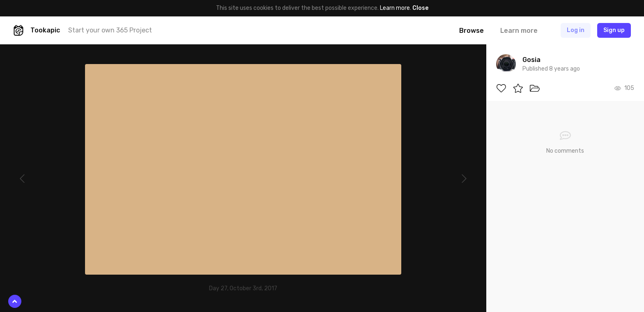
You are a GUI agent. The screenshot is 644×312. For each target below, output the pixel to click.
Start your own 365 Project (110, 30)
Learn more (395, 8)
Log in (576, 30)
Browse (471, 31)
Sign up (614, 30)
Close (420, 8)
